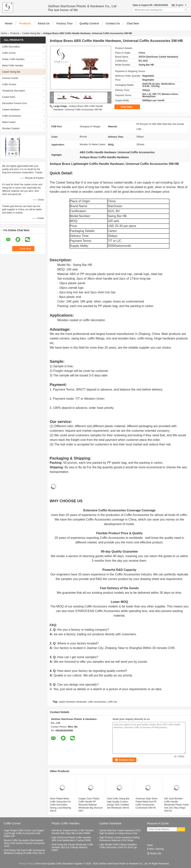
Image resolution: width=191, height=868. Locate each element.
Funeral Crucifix (10, 78)
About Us (44, 23)
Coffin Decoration (11, 47)
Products (25, 23)
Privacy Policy (26, 864)
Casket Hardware (11, 110)
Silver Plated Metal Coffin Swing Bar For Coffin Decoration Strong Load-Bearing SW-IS (60, 805)
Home (9, 23)
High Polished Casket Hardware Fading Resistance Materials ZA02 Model (119, 839)
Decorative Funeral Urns (15, 103)
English (181, 5)
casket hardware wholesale (72, 702)
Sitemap (160, 849)
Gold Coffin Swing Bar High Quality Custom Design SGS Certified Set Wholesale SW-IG (118, 803)
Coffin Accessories (12, 116)
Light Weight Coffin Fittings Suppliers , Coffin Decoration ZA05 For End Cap (119, 846)
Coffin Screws (9, 84)
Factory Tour (65, 23)
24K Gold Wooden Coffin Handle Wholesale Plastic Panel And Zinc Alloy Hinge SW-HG (176, 805)
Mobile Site (154, 854)
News (150, 845)
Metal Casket (9, 122)
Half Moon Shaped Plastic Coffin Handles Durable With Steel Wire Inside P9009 (73, 832)
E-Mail (150, 849)
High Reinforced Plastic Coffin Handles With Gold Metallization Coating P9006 (71, 839)
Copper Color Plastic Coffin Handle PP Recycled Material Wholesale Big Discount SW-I (90, 805)
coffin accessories (97, 702)
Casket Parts (9, 97)
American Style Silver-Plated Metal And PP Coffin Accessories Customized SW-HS (147, 803)
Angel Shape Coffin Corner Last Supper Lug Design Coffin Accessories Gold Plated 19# (24, 833)
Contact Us (113, 23)
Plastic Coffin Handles (13, 59)
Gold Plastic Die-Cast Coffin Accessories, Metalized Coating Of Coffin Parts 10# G (25, 852)
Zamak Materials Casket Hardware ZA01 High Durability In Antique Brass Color (120, 832)
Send (181, 829)
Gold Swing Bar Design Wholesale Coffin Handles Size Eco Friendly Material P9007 (72, 847)
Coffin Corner (9, 53)
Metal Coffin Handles (13, 66)
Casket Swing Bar (31, 33)
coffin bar (112, 702)
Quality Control (89, 23)
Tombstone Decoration (14, 91)
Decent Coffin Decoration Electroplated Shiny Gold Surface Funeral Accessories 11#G (24, 843)
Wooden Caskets (11, 128)
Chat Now (133, 23)
